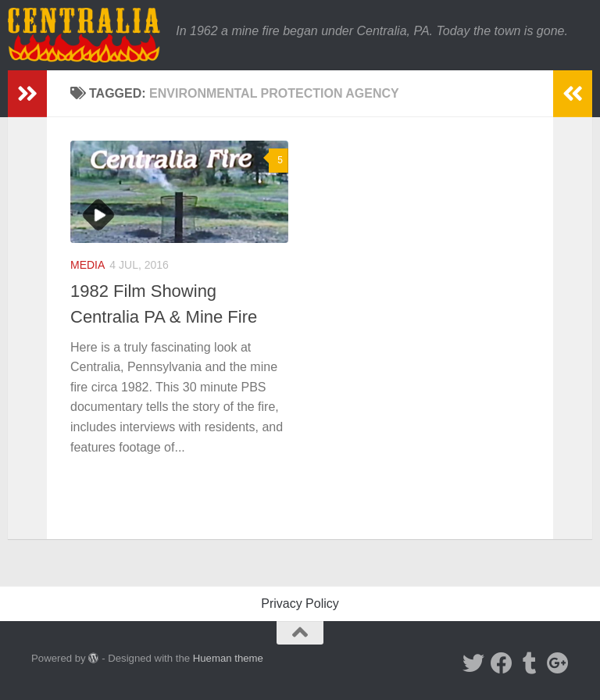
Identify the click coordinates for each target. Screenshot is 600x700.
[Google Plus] (558, 663)
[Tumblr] (530, 663)
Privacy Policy (300, 604)
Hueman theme (228, 658)
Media (87, 265)
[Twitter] (473, 663)
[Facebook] (502, 663)
